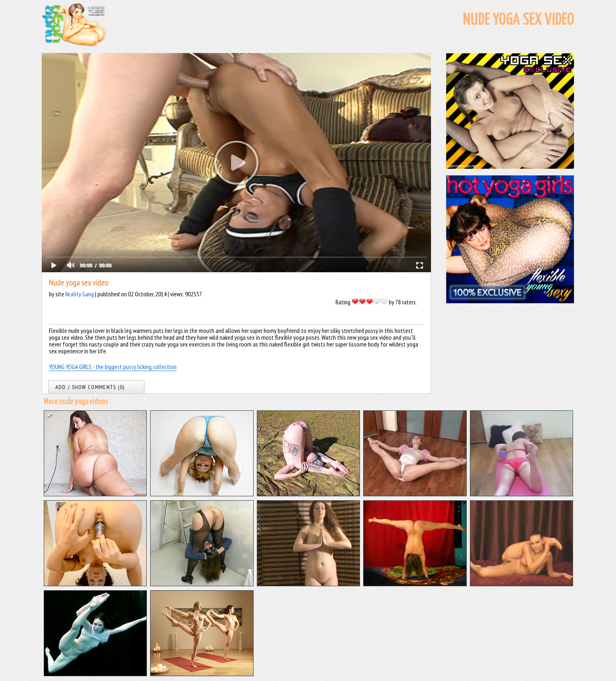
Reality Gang (80, 294)
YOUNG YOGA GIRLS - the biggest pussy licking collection (113, 367)
